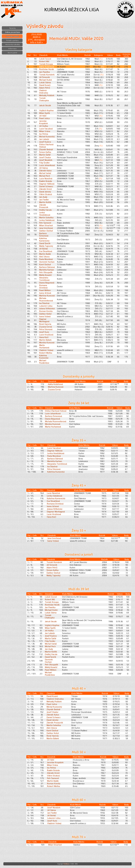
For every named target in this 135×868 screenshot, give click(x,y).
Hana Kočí (44, 337)
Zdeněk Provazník (44, 206)
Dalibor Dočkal (46, 231)
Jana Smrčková (46, 228)
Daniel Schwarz (46, 186)
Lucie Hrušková (46, 335)
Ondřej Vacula (45, 210)
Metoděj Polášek (47, 95)
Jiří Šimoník (44, 77)
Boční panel (12, 53)
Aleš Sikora (44, 256)
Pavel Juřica (44, 118)
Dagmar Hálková (47, 184)
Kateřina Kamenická (44, 239)
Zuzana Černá (45, 327)
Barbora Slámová (47, 267)
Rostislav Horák (47, 69)
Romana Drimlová (43, 286)
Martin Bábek (45, 340)
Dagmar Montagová (44, 320)
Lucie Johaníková (47, 165)
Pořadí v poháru (12, 40)
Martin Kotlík (45, 202)
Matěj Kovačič (45, 275)
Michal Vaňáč (45, 173)
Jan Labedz (44, 139)
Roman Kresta (46, 311)
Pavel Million (45, 290)
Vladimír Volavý (46, 350)
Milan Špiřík (45, 113)
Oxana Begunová (47, 283)
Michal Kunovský (47, 136)
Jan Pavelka (44, 72)
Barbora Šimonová (44, 234)
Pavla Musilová (46, 259)
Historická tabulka (13, 44)
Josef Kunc (44, 332)
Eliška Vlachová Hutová (56, 411)
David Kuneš (45, 85)
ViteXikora (66, 864)
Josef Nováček (46, 160)
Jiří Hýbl (43, 116)
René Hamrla (45, 324)
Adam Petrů (45, 88)
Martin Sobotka (46, 217)
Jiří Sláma (43, 168)
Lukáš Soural (45, 59)
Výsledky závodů (12, 36)
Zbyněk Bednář (46, 149)
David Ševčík (45, 243)
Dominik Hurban (47, 262)
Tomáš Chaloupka (44, 99)
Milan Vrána (45, 131)
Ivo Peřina (44, 134)
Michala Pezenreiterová (46, 299)
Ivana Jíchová (45, 293)
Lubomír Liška (46, 306)
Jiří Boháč (44, 249)
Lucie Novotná (46, 178)
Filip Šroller (44, 163)
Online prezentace (12, 32)
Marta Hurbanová (44, 346)
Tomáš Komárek (47, 75)
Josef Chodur (45, 157)
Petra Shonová (46, 329)
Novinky (13, 28)
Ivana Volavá (45, 316)
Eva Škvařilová (46, 251)
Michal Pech (45, 176)
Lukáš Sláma (45, 82)
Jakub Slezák (45, 105)
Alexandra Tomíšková (44, 279)
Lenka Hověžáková (45, 214)
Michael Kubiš (46, 80)
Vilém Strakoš (46, 194)
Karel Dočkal (45, 264)
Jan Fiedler (44, 200)
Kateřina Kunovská (44, 357)
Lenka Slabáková (47, 220)
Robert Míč (44, 61)
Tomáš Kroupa (46, 64)
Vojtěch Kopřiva (46, 110)
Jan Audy (43, 197)
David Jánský (45, 192)
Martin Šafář (45, 155)
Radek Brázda (45, 181)
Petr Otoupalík (46, 272)
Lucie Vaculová (46, 129)
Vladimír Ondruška (44, 92)
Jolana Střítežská (47, 308)
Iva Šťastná (44, 303)
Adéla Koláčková (47, 67)
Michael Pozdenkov (44, 362)
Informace (12, 49)
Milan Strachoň (46, 225)
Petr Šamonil (45, 223)
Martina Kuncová (47, 296)
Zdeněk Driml (45, 189)
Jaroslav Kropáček (44, 122)
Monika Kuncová (47, 342)
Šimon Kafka (45, 152)
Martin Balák (45, 254)
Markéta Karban (47, 270)
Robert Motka (46, 353)
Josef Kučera (45, 142)
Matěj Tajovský (46, 246)
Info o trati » (37, 42)
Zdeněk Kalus (45, 171)
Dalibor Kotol (45, 314)
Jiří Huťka (44, 126)
